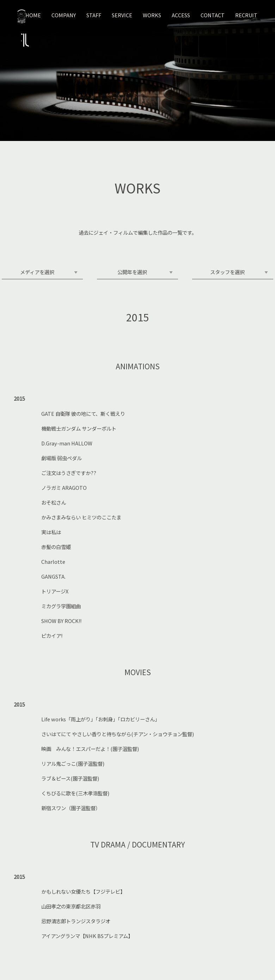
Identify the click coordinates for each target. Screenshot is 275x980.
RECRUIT (246, 15)
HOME (33, 15)
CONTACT (213, 15)
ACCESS (181, 15)
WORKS (152, 15)
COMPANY (64, 15)
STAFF (94, 15)
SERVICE (122, 15)
